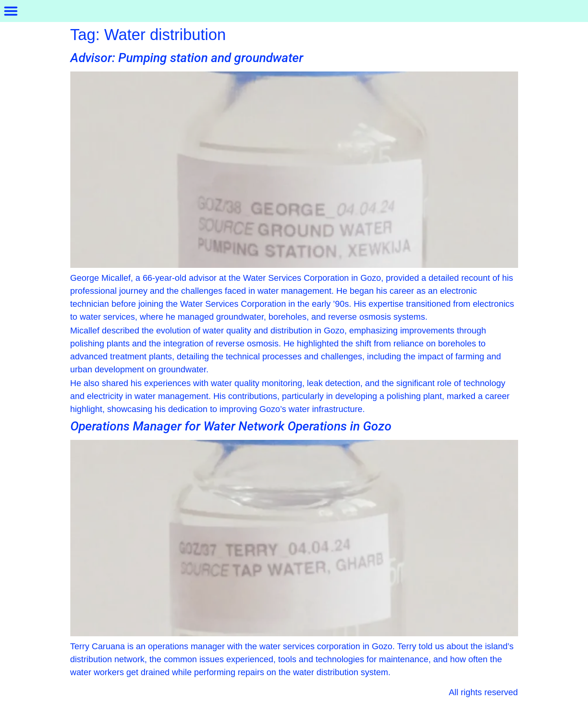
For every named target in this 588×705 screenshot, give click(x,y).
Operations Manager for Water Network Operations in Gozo (231, 426)
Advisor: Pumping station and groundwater (187, 58)
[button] (11, 11)
